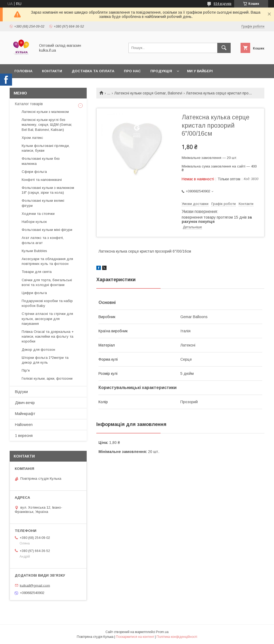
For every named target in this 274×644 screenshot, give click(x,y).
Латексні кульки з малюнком (45, 112)
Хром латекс (32, 138)
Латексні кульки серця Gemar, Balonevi (148, 93)
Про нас (132, 71)
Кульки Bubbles (34, 251)
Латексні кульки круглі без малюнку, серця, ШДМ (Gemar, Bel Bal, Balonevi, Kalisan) (47, 125)
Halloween (24, 425)
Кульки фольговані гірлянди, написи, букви (46, 148)
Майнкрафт (25, 414)
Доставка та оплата (93, 71)
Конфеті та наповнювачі (42, 180)
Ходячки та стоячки (38, 214)
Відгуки (21, 392)
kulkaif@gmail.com (35, 585)
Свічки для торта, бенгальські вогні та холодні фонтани (47, 282)
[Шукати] (224, 48)
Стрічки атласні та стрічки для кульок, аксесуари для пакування (47, 319)
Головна (23, 71)
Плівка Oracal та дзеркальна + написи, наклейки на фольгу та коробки (48, 336)
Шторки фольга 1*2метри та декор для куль (45, 360)
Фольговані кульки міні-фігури (47, 230)
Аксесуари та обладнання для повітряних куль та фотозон (47, 261)
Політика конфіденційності (177, 637)
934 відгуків (222, 4)
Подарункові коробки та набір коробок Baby (47, 303)
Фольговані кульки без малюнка (41, 161)
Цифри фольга (34, 293)
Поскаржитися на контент (135, 637)
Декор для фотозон (38, 350)
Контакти (52, 71)
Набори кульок (34, 222)
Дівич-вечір (25, 403)
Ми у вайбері (200, 71)
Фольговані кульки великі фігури (43, 203)
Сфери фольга (34, 172)
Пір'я (26, 370)
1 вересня (24, 436)
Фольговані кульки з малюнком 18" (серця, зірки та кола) (48, 190)
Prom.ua (162, 632)
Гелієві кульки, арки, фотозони (47, 378)
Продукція (161, 71)
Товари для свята (37, 272)
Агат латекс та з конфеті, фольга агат (43, 240)
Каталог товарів (29, 104)
